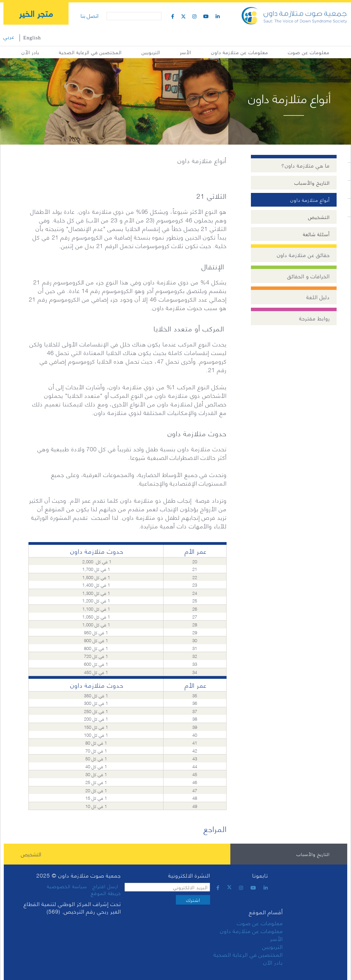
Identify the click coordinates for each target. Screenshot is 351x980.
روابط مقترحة (314, 318)
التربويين (151, 52)
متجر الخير (36, 13)
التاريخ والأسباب (312, 183)
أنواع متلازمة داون (310, 200)
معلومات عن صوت (309, 52)
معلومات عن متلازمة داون (240, 52)
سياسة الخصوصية (67, 886)
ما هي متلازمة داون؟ (306, 165)
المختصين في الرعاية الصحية (90, 52)
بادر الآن (30, 52)
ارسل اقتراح (105, 886)
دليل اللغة (318, 297)
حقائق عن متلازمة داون (303, 255)
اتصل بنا (89, 15)
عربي (9, 36)
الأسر (186, 52)
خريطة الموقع (106, 893)
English (32, 38)
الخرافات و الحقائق (308, 276)
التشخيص (319, 217)
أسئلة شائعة (316, 234)
